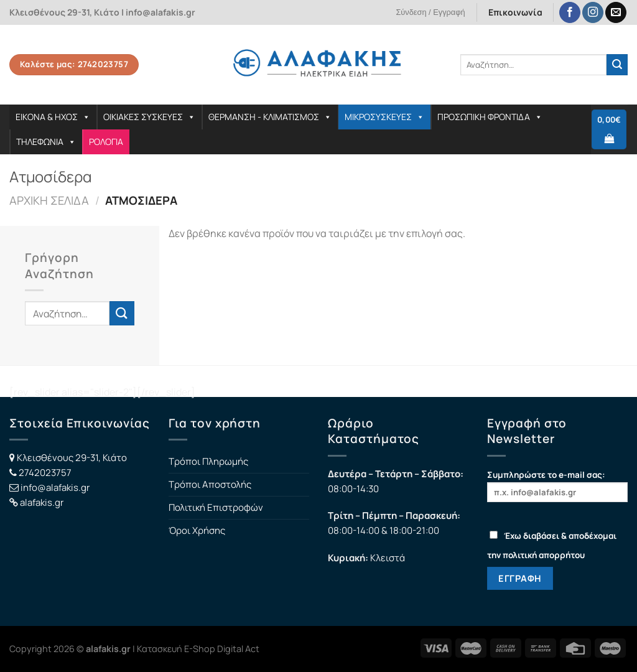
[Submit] (617, 65)
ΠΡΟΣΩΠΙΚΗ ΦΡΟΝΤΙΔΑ (490, 117)
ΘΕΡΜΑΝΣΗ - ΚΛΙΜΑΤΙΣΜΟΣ (270, 117)
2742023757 (45, 473)
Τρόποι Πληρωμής (208, 461)
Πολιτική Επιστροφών (216, 507)
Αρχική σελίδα (49, 200)
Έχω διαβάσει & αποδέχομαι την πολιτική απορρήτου (552, 545)
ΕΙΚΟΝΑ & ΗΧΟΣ (53, 117)
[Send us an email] (616, 13)
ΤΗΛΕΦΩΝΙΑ (46, 142)
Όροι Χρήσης (197, 530)
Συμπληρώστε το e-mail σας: (557, 486)
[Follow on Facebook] (570, 13)
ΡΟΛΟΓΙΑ (106, 142)
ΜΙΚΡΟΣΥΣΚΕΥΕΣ (384, 117)
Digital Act (238, 649)
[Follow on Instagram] (593, 13)
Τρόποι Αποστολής (210, 484)
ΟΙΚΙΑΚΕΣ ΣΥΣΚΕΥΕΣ (149, 117)
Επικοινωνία (515, 12)
